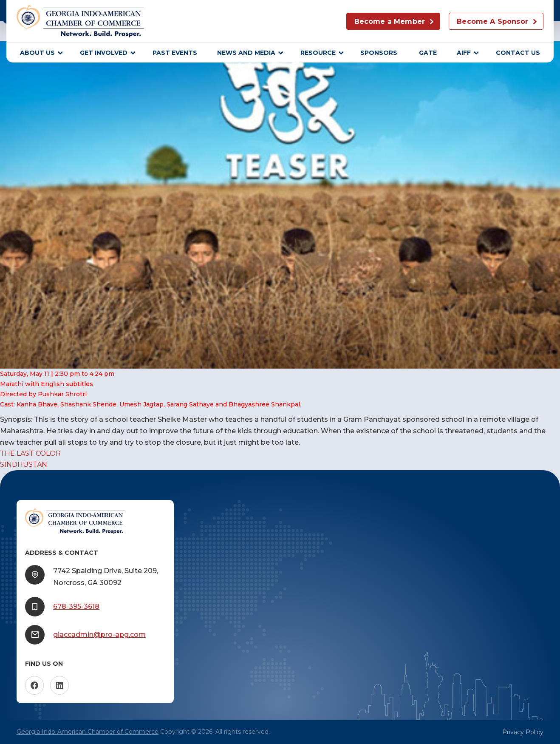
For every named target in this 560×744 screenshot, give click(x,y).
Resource (318, 53)
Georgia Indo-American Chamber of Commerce (88, 732)
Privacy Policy (523, 732)
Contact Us (518, 53)
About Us (37, 53)
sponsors (380, 53)
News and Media (246, 53)
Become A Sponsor (492, 21)
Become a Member (390, 21)
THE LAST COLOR (30, 453)
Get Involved (104, 53)
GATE (428, 53)
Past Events (175, 53)
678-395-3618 (76, 606)
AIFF (464, 53)
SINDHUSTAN (24, 464)
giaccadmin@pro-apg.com (99, 635)
